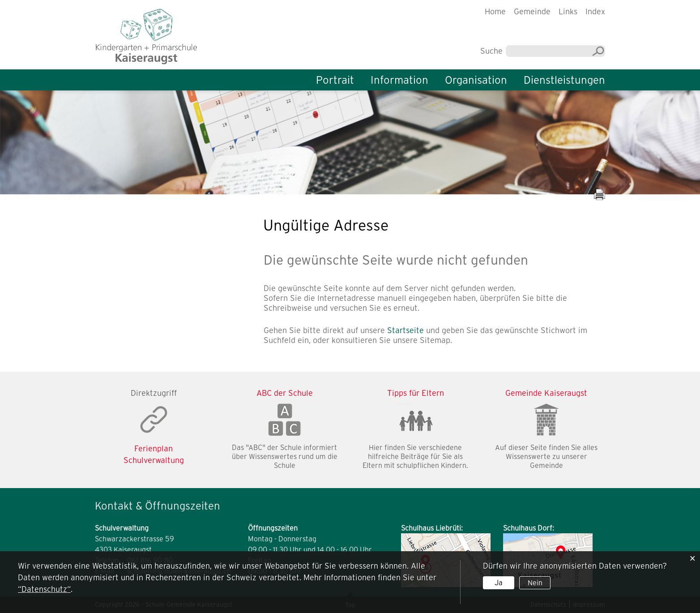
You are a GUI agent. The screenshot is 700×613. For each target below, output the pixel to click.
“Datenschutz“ (44, 589)
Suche (491, 51)
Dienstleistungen (564, 80)
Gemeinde (532, 11)
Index (595, 11)
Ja (499, 583)
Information (399, 80)
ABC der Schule (285, 393)
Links (568, 11)
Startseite (405, 330)
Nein (535, 583)
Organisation (476, 80)
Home (495, 11)
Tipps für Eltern (416, 393)
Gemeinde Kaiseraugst (546, 393)
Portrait (335, 80)
